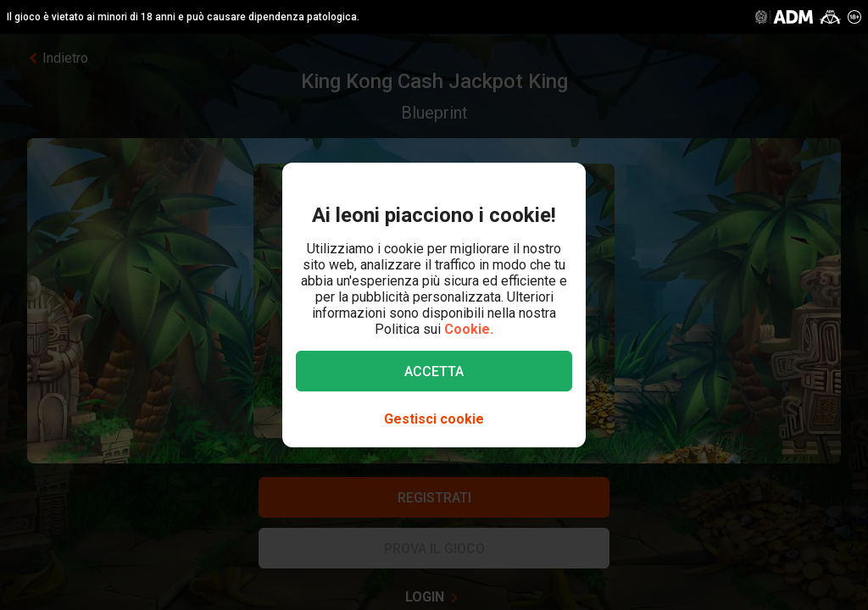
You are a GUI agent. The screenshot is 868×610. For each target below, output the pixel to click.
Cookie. (469, 329)
